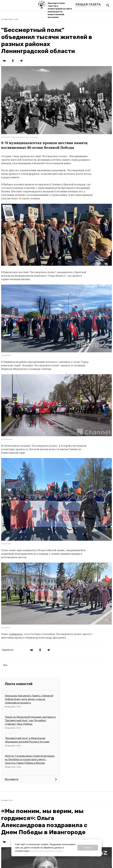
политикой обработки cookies (47, 851)
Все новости (12, 779)
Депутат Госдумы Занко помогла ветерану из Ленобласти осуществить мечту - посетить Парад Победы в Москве (30, 759)
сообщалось (16, 634)
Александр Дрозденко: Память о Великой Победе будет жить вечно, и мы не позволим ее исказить (29, 699)
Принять (88, 848)
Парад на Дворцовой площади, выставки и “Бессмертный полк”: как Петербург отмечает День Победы (30, 720)
